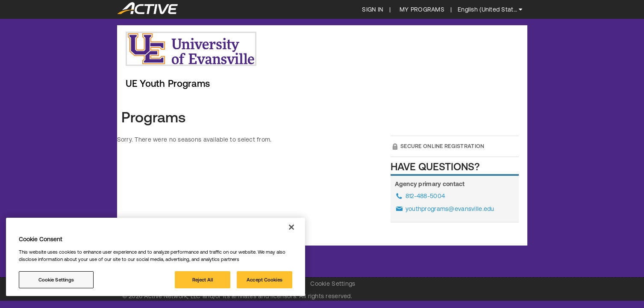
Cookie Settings (333, 284)
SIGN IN (372, 9)
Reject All (203, 280)
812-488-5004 (425, 196)
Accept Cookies (265, 280)
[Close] (291, 227)
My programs (422, 9)
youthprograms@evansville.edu (450, 209)
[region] (156, 257)
